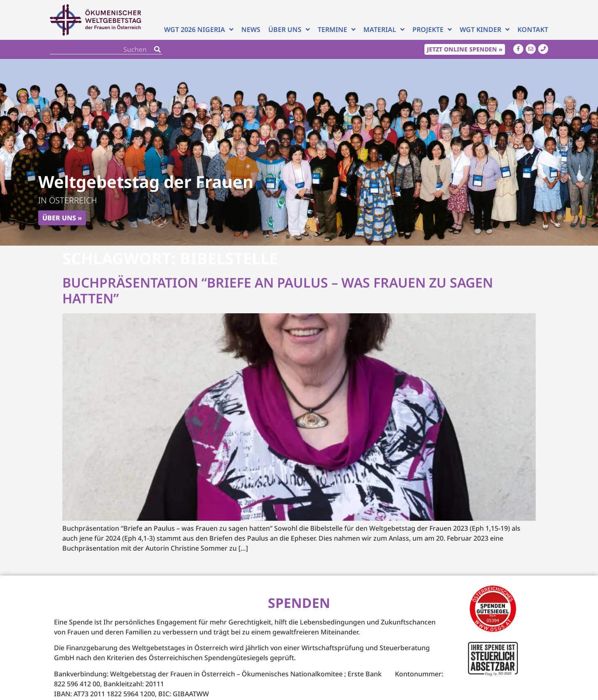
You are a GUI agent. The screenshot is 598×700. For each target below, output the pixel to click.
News (251, 29)
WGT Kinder (485, 29)
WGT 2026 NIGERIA (199, 29)
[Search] (157, 49)
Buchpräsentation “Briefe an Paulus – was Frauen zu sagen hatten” (278, 290)
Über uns (289, 29)
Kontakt (533, 29)
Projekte (432, 29)
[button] (288, 237)
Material (384, 29)
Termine (337, 29)
